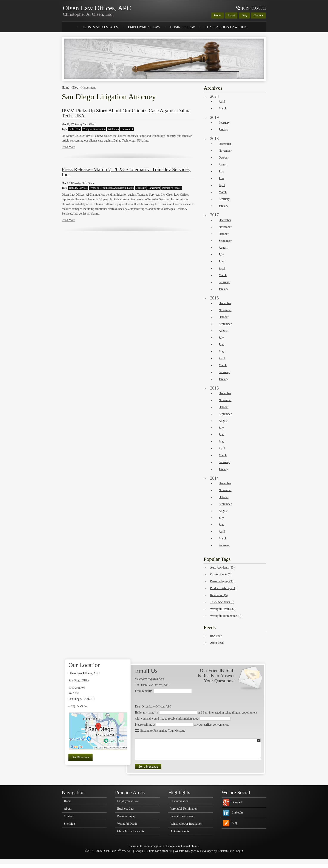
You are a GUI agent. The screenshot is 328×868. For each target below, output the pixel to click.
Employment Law (144, 27)
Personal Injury (127, 816)
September (225, 241)
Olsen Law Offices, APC (97, 11)
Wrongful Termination (94, 129)
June (221, 178)
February (224, 123)
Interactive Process (172, 188)
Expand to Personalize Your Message (163, 731)
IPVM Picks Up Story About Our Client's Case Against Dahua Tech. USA (126, 113)
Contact (258, 15)
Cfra (78, 129)
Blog (244, 15)
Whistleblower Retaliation (186, 824)
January (223, 130)
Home (217, 15)
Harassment (127, 129)
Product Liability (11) (223, 588)
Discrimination (179, 801)
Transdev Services (78, 188)
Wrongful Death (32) (223, 609)
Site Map (69, 824)
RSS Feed (216, 636)
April (222, 102)
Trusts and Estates (100, 27)
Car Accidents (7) (221, 574)
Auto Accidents (180, 831)
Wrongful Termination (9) (226, 616)
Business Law (183, 27)
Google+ (237, 802)
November (225, 151)
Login (239, 851)
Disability (141, 188)
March (223, 108)
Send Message (148, 767)
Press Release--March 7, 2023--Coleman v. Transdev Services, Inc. (126, 172)
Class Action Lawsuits (226, 27)
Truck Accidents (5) (222, 602)
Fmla (71, 129)
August (223, 164)
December (225, 144)
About (231, 15)
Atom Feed (217, 643)
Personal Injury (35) (222, 581)
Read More (69, 147)
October (224, 158)
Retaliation (113, 129)
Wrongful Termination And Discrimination (112, 188)
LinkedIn (237, 813)
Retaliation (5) (219, 595)
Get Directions (80, 757)
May (221, 351)
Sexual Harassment (182, 816)
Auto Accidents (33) (222, 568)
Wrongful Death (127, 824)
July (221, 171)
